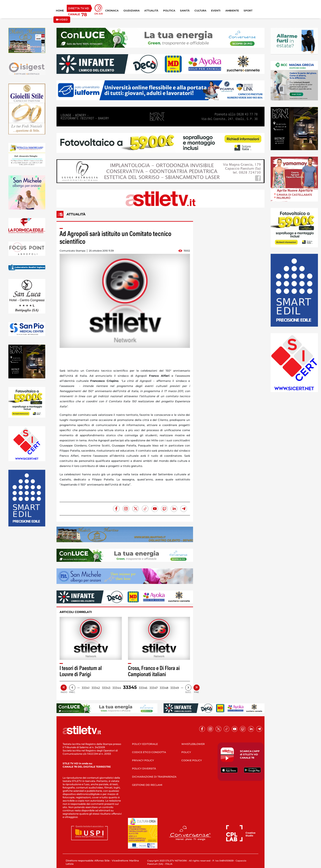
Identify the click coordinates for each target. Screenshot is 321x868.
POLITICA (169, 11)
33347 (154, 688)
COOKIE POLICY (192, 760)
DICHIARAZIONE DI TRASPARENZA (154, 777)
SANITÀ (185, 11)
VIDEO (62, 20)
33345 (130, 687)
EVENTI (216, 11)
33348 (164, 688)
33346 (143, 688)
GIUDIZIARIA (132, 11)
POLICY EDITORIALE (145, 744)
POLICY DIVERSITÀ (144, 768)
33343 (106, 688)
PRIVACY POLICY (143, 760)
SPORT (248, 11)
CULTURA (200, 11)
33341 (86, 688)
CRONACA (112, 11)
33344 (117, 688)
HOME (60, 11)
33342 (96, 688)
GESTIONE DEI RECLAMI (147, 785)
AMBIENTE (232, 11)
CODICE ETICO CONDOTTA (149, 752)
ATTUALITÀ (151, 11)
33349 (175, 688)
